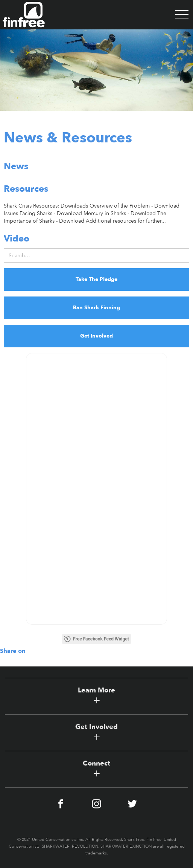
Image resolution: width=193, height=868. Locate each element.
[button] (182, 15)
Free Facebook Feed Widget (96, 639)
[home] (22, 15)
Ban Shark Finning (96, 308)
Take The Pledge (96, 279)
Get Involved (96, 336)
